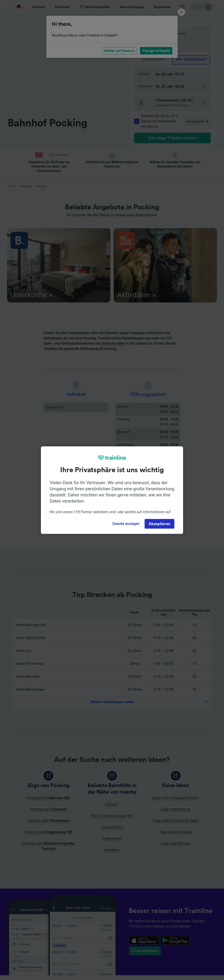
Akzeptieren (159, 524)
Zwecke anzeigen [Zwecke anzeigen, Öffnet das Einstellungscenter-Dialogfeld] (126, 524)
